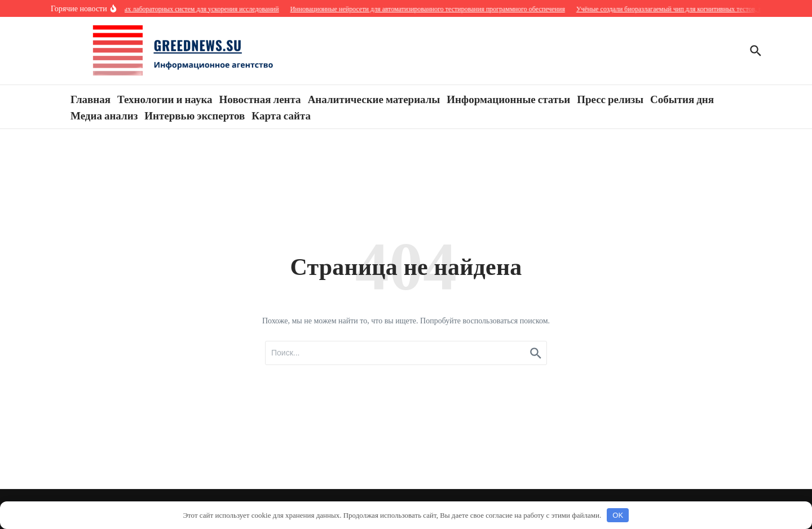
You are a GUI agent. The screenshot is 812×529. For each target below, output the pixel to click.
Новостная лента (260, 99)
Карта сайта (281, 115)
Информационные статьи (508, 99)
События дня (682, 99)
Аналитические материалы (374, 99)
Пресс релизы (610, 99)
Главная (91, 99)
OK (618, 515)
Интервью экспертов (195, 115)
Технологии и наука (165, 99)
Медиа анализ (104, 115)
